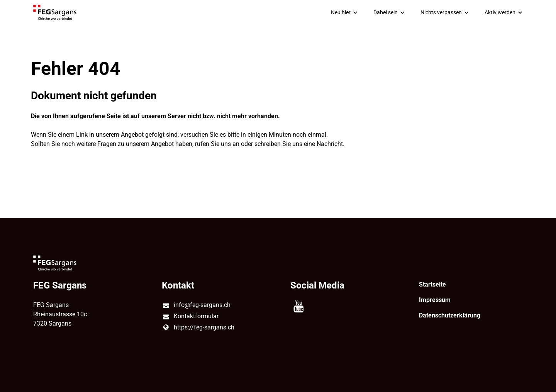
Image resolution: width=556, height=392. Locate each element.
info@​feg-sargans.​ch (196, 305)
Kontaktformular (190, 317)
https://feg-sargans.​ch (198, 328)
